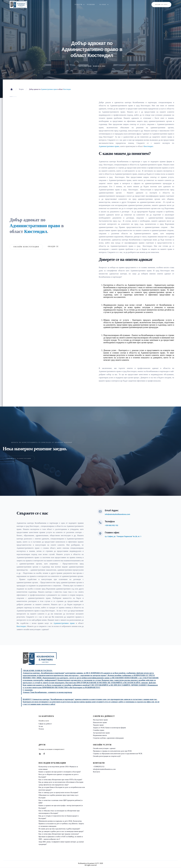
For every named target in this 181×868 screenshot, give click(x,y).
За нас (41, 726)
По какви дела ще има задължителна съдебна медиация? (59, 829)
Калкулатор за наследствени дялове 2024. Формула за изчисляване (58, 768)
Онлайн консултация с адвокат (104, 748)
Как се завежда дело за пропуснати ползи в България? (58, 792)
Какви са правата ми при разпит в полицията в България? (60, 772)
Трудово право (98, 725)
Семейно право (99, 730)
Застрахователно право (101, 733)
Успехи (41, 729)
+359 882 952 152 (111, 525)
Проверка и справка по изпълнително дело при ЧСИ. (112, 751)
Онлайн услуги (44, 721)
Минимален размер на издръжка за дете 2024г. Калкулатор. (60, 821)
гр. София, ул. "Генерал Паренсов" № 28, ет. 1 (123, 536)
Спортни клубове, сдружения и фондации (108, 738)
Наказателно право (100, 722)
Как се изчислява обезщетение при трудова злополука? (59, 834)
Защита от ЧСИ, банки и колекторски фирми (109, 728)
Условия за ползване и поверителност (51, 749)
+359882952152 (99, 767)
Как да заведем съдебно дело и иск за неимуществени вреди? (61, 831)
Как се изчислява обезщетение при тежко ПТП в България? (60, 780)
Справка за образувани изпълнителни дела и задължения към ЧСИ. (118, 754)
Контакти (97, 772)
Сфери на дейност (45, 724)
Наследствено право (100, 720)
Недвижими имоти (100, 735)
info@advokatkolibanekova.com (117, 514)
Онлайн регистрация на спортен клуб (107, 756)
